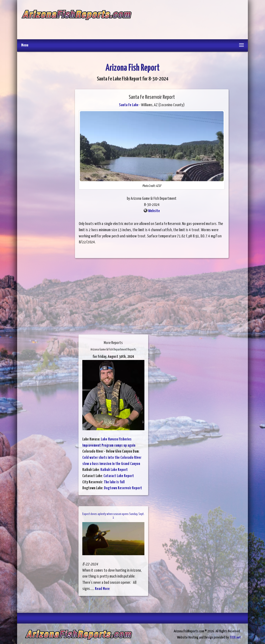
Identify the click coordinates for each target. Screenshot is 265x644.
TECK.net (235, 637)
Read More (102, 589)
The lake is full (114, 482)
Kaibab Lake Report (114, 470)
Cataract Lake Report (119, 476)
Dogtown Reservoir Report (123, 488)
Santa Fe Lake (129, 105)
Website (154, 211)
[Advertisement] (188, 20)
